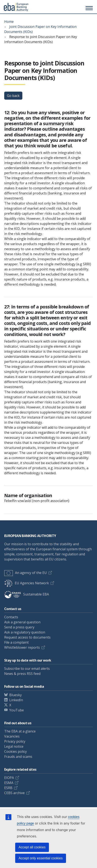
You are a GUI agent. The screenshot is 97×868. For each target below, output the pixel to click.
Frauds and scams (18, 757)
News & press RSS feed (22, 674)
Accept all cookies (32, 847)
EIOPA (9, 778)
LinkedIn (16, 700)
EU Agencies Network (27, 583)
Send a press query (19, 627)
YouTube (17, 710)
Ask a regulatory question (25, 632)
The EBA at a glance (20, 731)
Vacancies (12, 736)
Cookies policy (15, 751)
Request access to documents (27, 637)
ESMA (9, 783)
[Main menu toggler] (89, 8)
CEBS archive (14, 793)
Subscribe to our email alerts (27, 669)
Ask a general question (22, 622)
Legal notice (14, 746)
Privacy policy (15, 741)
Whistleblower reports (22, 647)
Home (9, 22)
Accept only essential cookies (41, 858)
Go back (13, 96)
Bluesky (15, 695)
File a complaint (16, 642)
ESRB (8, 788)
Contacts (11, 617)
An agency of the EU (26, 573)
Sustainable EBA (27, 594)
